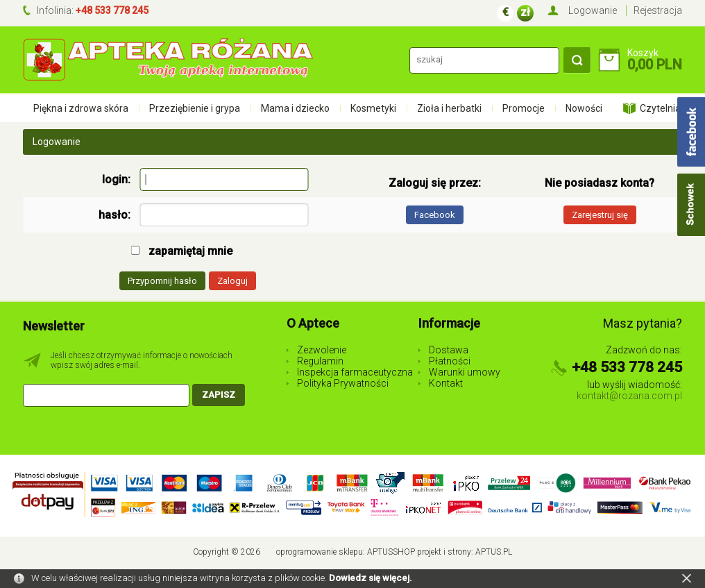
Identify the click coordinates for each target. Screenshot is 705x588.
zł (525, 12)
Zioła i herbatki (449, 108)
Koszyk (643, 53)
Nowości (584, 108)
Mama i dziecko (295, 108)
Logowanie (593, 10)
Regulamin (320, 361)
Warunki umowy (465, 372)
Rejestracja (658, 10)
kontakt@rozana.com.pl (629, 396)
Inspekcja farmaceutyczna (355, 372)
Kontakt (446, 383)
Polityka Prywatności (343, 383)
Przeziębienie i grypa (195, 108)
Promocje (524, 108)
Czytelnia (660, 108)
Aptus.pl (494, 552)
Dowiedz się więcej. (371, 578)
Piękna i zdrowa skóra (81, 108)
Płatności (450, 361)
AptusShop (391, 552)
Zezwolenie (322, 350)
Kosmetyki (373, 108)
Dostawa (449, 350)
